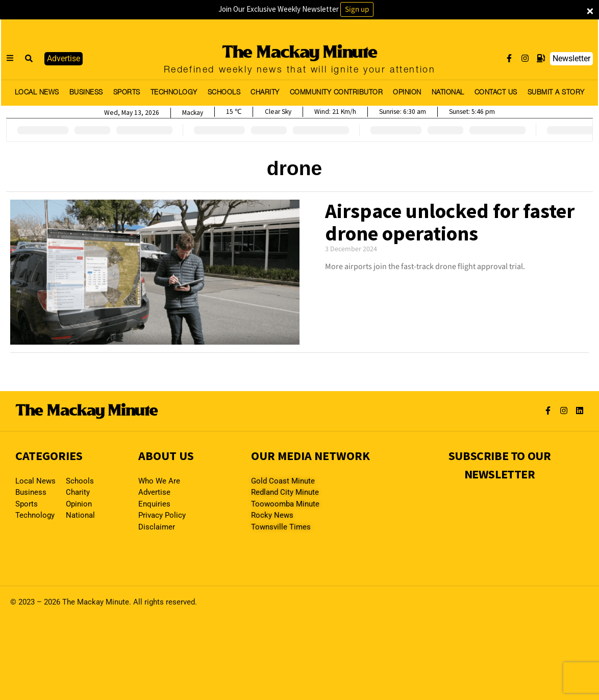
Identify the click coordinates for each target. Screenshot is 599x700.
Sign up (357, 9)
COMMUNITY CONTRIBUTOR (336, 93)
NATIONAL (448, 93)
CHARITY (265, 93)
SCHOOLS (224, 93)
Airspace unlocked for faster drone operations (450, 222)
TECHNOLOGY (174, 93)
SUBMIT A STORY (556, 93)
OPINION (407, 93)
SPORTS (127, 93)
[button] (29, 59)
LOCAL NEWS (37, 93)
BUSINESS (86, 93)
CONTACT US (496, 93)
